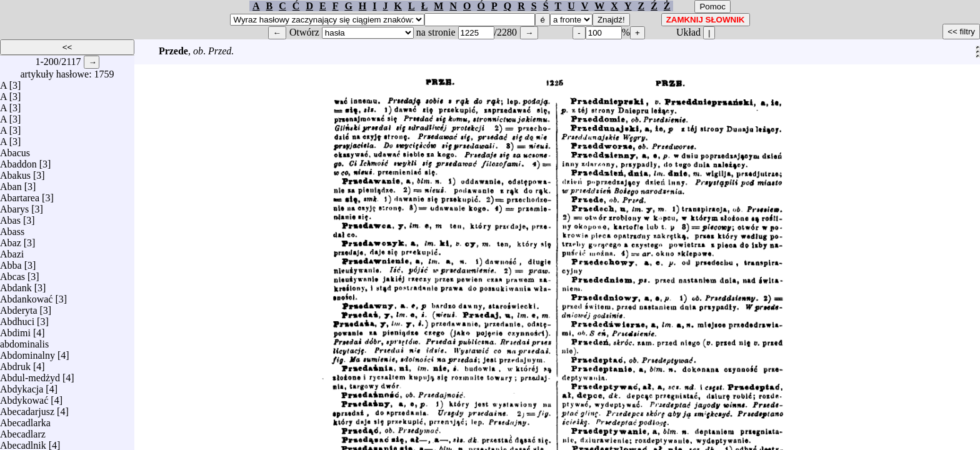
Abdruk (15, 363)
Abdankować (26, 296)
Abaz (11, 240)
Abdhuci (17, 318)
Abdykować (24, 397)
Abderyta (19, 307)
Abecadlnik (23, 442)
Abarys (14, 206)
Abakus (15, 172)
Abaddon (18, 161)
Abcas (12, 273)
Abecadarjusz (27, 408)
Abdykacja (22, 386)
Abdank (16, 285)
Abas (10, 217)
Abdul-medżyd (30, 375)
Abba (11, 262)
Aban (11, 183)
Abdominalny (27, 352)
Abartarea (20, 195)
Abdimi (15, 330)
